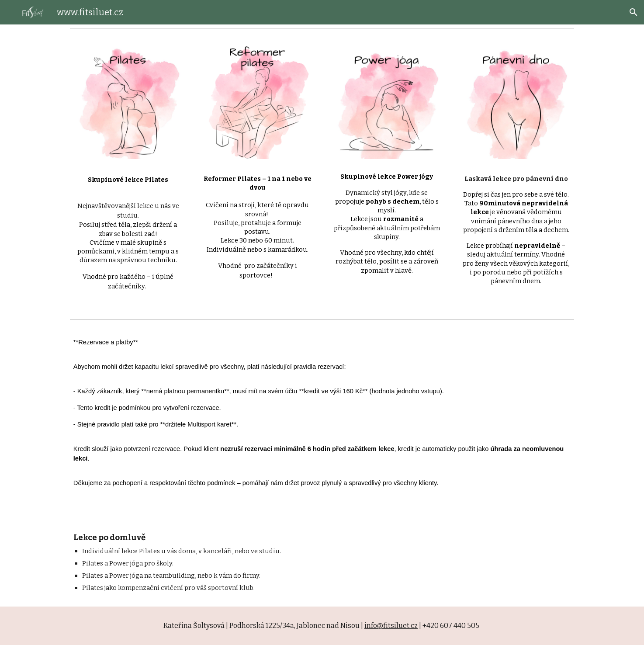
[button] (634, 12)
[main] (128, 232)
